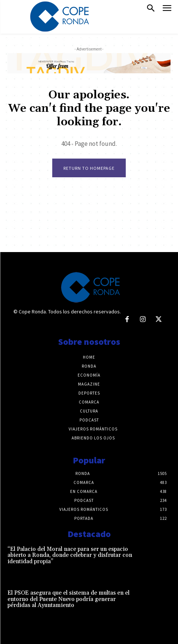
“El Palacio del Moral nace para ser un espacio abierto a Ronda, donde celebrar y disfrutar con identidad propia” (70, 555)
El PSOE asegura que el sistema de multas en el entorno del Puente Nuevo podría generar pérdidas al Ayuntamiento (68, 599)
